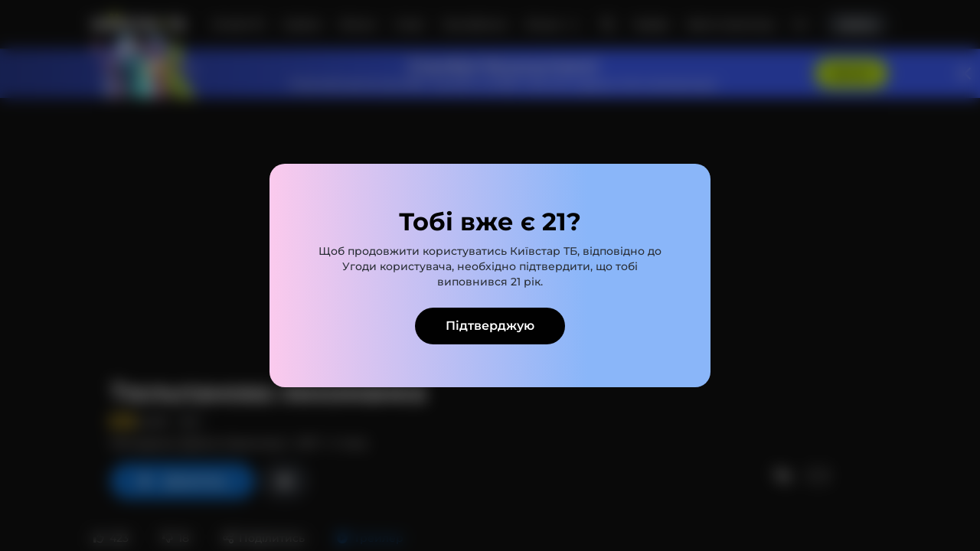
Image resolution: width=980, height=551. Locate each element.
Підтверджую (490, 326)
